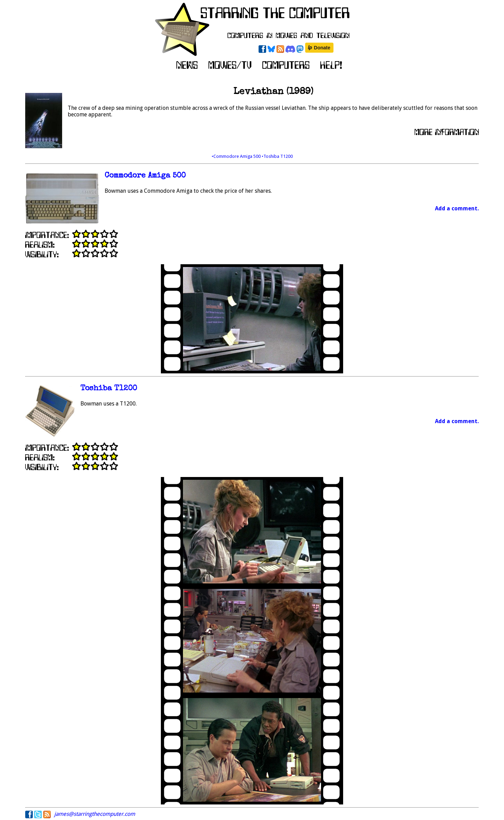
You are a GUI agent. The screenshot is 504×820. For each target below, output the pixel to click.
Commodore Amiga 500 (145, 176)
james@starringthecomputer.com (95, 814)
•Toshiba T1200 (277, 156)
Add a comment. (457, 208)
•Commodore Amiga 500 (237, 156)
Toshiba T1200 (109, 389)
